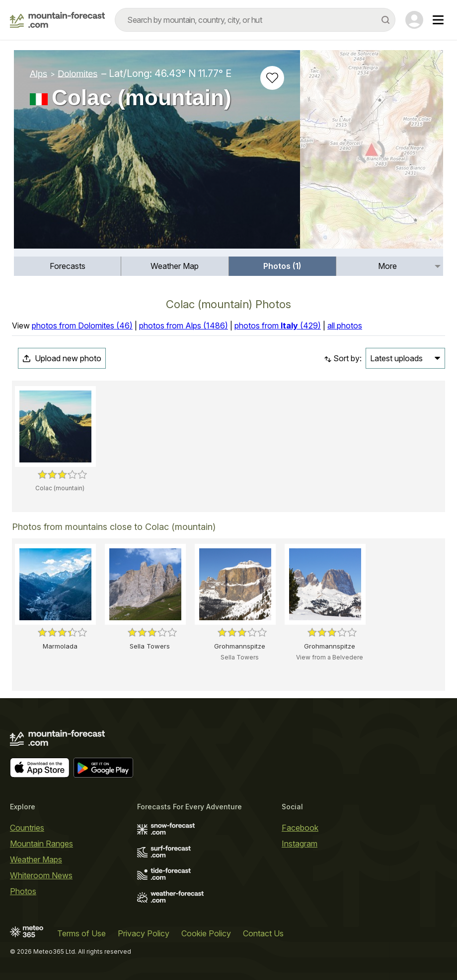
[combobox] (255, 20)
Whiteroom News (41, 875)
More (387, 266)
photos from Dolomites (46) (82, 326)
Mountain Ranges (41, 844)
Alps (38, 73)
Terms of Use (81, 933)
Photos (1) (282, 266)
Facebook (300, 828)
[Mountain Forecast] (57, 20)
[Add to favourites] (272, 78)
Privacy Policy (144, 933)
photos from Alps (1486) (184, 326)
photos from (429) (278, 326)
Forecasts (68, 266)
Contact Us (263, 933)
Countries (27, 828)
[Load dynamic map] (372, 153)
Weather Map (175, 266)
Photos (23, 891)
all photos (345, 326)
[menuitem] (68, 266)
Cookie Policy (206, 933)
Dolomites (77, 73)
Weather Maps (36, 859)
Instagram (300, 844)
